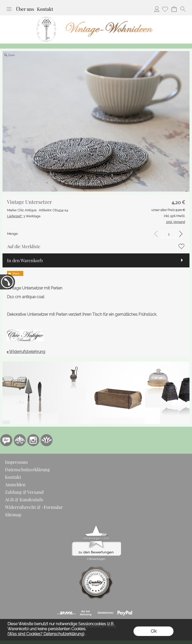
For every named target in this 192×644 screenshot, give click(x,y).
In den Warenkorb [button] (25, 260)
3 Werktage (24, 216)
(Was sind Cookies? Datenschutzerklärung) (46, 634)
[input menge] (169, 234)
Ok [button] (154, 631)
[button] (9, 9)
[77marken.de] (6, 440)
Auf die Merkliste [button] (24, 246)
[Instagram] (33, 440)
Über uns (25, 9)
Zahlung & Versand (24, 492)
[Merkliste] (165, 9)
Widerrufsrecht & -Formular (34, 507)
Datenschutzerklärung (27, 469)
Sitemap (13, 515)
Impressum (16, 462)
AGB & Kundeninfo (24, 500)
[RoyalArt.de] (20, 440)
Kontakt (45, 9)
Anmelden (157, 9)
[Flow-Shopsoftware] (47, 440)
